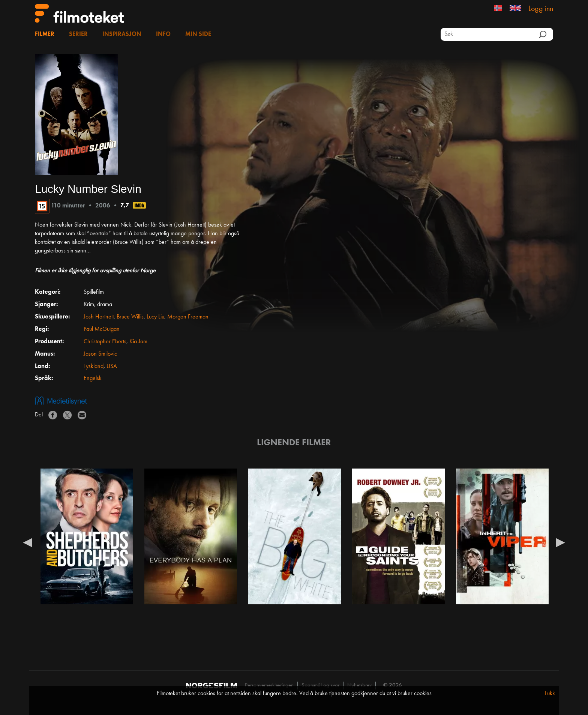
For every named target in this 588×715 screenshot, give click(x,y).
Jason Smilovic (100, 354)
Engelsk (93, 379)
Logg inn (541, 9)
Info (163, 35)
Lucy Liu (155, 317)
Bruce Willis (130, 317)
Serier (78, 35)
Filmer (45, 35)
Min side (198, 35)
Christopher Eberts (105, 342)
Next (561, 542)
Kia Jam (138, 342)
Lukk (550, 694)
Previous (27, 542)
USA (112, 367)
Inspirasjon (122, 35)
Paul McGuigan (102, 329)
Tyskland (94, 367)
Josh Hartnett (99, 317)
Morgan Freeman (188, 317)
